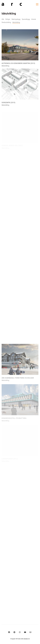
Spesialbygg (26, 19)
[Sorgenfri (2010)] (20, 84)
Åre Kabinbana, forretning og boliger (18, 379)
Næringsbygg (16, 19)
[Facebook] (9, 632)
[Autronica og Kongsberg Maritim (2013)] (20, 45)
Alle (3, 19)
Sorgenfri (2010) (8, 103)
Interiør (34, 19)
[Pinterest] (14, 632)
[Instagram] (20, 632)
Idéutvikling (16, 22)
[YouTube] (25, 632)
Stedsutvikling (6, 22)
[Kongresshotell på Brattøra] (20, 401)
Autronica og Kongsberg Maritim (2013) (18, 63)
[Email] (30, 632)
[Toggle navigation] (37, 4)
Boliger (8, 19)
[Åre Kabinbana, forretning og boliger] (20, 360)
